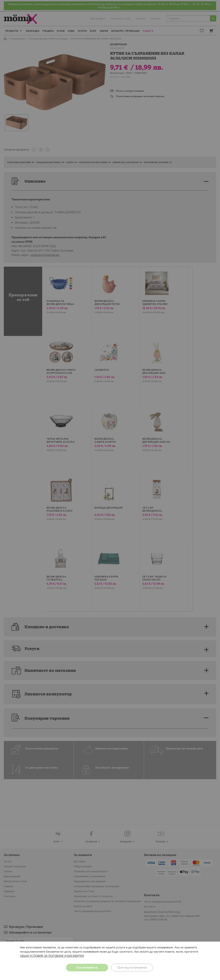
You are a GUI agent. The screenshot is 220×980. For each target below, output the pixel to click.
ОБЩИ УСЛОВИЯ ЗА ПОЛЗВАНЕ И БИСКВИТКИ (52, 956)
